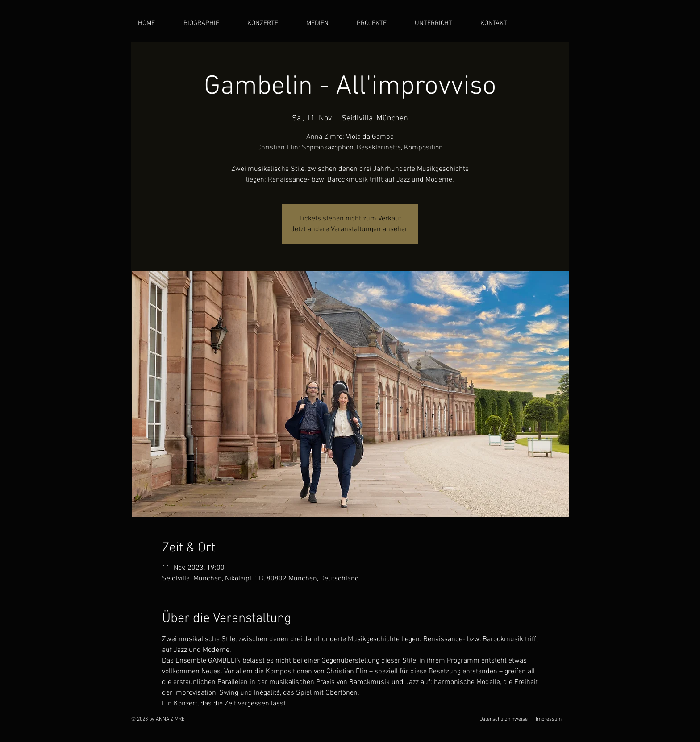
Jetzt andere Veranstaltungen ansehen (350, 229)
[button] (325, 23)
